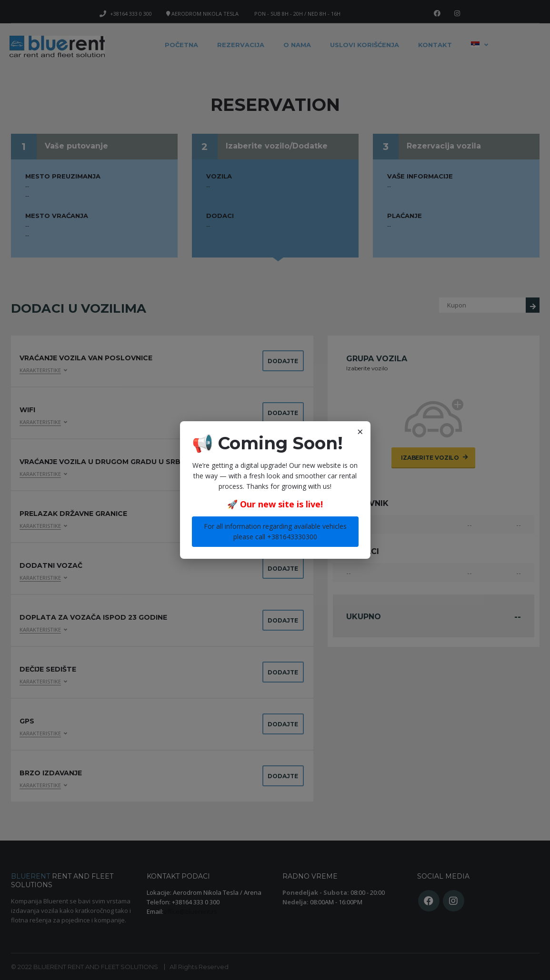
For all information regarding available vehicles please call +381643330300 (275, 531)
